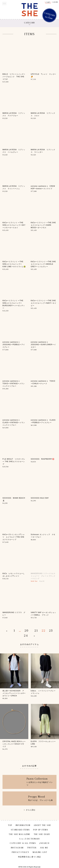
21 (36, 630)
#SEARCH (44, 843)
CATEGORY (29, 23)
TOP (10, 825)
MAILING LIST (40, 852)
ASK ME (44, 848)
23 (51, 630)
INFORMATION (23, 825)
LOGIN (55, 2)
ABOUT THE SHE (42, 825)
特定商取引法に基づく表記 (29, 857)
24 (26, 635)
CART (48, 2)
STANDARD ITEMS (20, 830)
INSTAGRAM (17, 848)
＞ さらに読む (29, 810)
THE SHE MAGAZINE (20, 834)
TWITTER (32, 848)
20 (26, 630)
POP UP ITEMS (41, 830)
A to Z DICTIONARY (30, 839)
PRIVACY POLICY (21, 852)
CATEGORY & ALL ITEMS (23, 843)
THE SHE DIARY (42, 834)
